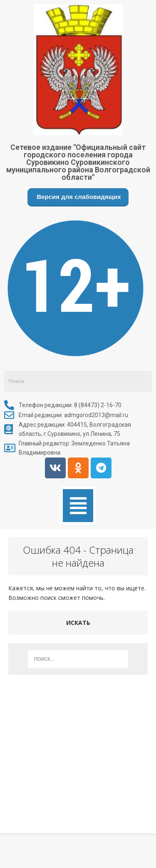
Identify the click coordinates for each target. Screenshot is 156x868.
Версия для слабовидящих (78, 197)
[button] (78, 506)
